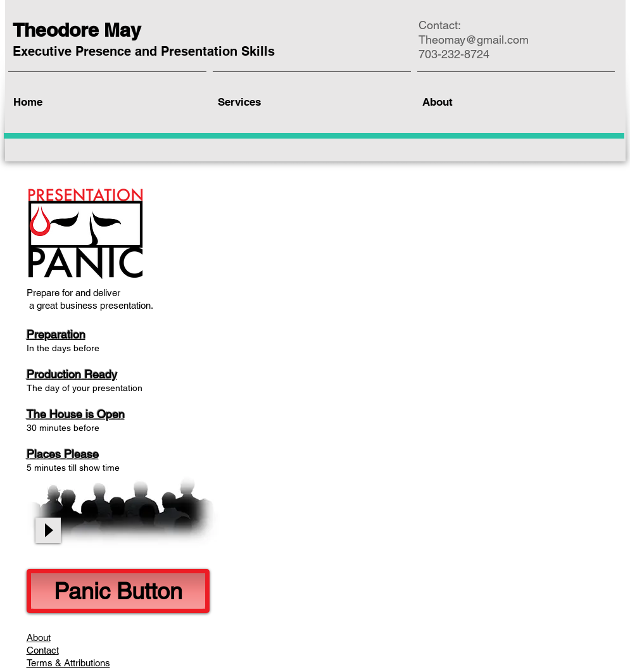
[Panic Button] (118, 591)
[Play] (48, 530)
